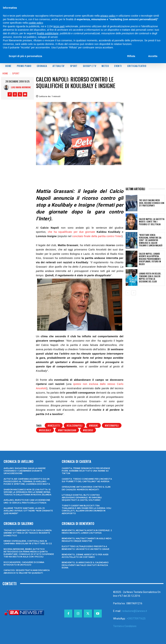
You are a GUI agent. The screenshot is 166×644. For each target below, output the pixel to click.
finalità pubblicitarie (48, 33)
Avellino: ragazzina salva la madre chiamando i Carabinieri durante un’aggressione (25, 471)
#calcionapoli (74, 425)
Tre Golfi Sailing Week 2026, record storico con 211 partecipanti (151, 203)
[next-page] (134, 293)
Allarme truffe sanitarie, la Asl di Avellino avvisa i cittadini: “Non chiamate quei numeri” (28, 511)
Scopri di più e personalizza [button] (25, 56)
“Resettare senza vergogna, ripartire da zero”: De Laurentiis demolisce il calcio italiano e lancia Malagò (151, 240)
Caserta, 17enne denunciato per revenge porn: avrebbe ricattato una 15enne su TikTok (86, 471)
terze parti (59, 26)
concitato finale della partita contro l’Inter (97, 236)
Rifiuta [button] (131, 56)
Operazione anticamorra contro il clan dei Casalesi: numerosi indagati (86, 488)
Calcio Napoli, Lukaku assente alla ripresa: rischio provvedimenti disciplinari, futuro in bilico (149, 259)
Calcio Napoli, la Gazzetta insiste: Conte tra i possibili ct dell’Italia (151, 222)
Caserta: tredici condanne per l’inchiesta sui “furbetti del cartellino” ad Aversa (87, 480)
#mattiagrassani (67, 430)
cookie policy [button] (36, 23)
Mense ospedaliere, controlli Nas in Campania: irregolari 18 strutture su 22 (28, 542)
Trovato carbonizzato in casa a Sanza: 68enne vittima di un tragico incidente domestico (28, 533)
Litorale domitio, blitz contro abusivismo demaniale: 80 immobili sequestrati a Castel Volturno (82, 498)
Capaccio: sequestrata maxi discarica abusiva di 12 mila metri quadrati (27, 571)
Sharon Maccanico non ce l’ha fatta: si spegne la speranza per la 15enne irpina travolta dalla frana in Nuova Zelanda (27, 492)
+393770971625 (136, 619)
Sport (16, 73)
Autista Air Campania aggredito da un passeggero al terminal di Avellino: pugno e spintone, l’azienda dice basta (27, 482)
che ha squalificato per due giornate (72, 232)
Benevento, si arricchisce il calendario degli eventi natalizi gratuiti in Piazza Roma (85, 565)
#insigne (93, 425)
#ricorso (88, 430)
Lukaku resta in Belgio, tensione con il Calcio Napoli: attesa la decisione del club (151, 277)
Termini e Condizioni (125, 626)
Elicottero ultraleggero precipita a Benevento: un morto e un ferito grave (86, 548)
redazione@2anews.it (135, 611)
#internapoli (112, 425)
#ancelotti (54, 425)
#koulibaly (45, 430)
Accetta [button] (153, 56)
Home (5, 73)
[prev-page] (128, 293)
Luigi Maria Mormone (21, 87)
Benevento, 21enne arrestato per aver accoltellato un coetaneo (85, 556)
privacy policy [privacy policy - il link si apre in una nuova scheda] (108, 16)
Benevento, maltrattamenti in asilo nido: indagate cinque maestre (87, 540)
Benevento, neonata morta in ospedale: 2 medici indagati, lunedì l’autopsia (87, 532)
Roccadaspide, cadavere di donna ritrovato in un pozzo (24, 564)
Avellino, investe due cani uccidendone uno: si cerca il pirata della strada (27, 501)
